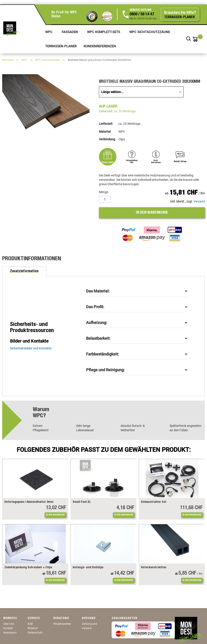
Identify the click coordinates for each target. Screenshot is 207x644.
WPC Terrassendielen (48, 60)
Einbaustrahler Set (154, 502)
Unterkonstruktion (154, 568)
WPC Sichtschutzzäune (150, 32)
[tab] (24, 271)
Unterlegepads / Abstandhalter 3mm (29, 502)
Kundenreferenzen (100, 46)
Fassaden (70, 32)
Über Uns (9, 624)
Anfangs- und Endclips (88, 568)
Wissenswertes (62, 624)
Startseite (8, 60)
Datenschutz (35, 633)
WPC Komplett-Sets (104, 32)
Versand (199, 201)
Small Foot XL (82, 502)
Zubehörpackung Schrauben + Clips (28, 568)
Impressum (10, 633)
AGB (30, 624)
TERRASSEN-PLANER (61, 46)
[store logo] (12, 29)
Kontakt (8, 628)
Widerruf (33, 628)
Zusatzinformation (24, 271)
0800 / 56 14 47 (142, 14)
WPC (49, 32)
